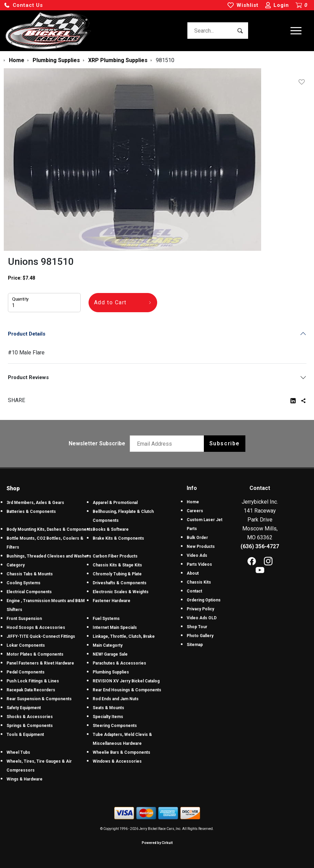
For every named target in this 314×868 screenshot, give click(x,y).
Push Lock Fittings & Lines (33, 681)
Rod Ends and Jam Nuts (116, 699)
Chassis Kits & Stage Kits (117, 565)
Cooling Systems (24, 583)
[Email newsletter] (168, 444)
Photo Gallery (200, 636)
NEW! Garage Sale (110, 654)
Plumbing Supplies (111, 672)
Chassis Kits (199, 582)
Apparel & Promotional (115, 503)
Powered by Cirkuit (157, 843)
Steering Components (115, 726)
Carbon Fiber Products (115, 556)
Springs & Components (30, 726)
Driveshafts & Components (120, 583)
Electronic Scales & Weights (121, 592)
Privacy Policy (200, 609)
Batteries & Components (31, 512)
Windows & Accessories (117, 761)
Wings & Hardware (25, 779)
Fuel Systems (106, 619)
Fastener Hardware (112, 601)
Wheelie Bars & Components (121, 752)
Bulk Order (197, 538)
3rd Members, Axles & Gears (35, 503)
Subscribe (225, 443)
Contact (194, 591)
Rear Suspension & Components (39, 699)
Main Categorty (108, 645)
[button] (23, 5)
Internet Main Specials (115, 627)
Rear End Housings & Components (127, 690)
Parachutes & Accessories (119, 663)
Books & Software (111, 529)
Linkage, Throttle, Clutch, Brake (124, 636)
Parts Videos (199, 564)
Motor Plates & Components (35, 654)
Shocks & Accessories (30, 717)
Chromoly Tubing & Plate (117, 574)
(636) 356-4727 (260, 546)
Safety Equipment (24, 708)
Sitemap (195, 645)
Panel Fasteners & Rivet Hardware (40, 663)
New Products (201, 547)
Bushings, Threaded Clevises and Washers (49, 556)
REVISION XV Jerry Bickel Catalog (126, 681)
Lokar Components (26, 645)
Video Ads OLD (202, 618)
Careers (195, 511)
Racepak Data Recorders (31, 690)
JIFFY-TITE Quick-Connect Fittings (41, 636)
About (193, 573)
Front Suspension (24, 619)
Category (16, 565)
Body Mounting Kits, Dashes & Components (50, 529)
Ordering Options (204, 600)
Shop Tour (197, 627)
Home (193, 502)
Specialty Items (108, 717)
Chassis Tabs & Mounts (30, 574)
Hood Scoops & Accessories (36, 627)
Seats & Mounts (108, 708)
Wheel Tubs (18, 752)
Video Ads (197, 555)
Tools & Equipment (25, 735)
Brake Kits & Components (118, 538)
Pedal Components (26, 672)
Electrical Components (29, 592)
